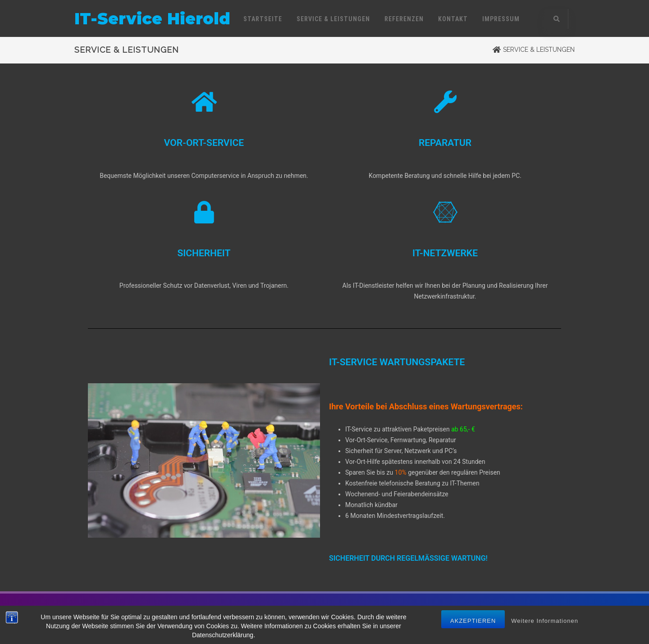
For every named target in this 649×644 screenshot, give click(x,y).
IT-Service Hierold (152, 19)
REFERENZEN (404, 19)
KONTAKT (453, 19)
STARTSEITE (263, 19)
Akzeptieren (473, 622)
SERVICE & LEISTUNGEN (333, 19)
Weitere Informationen (545, 622)
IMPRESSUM (501, 19)
